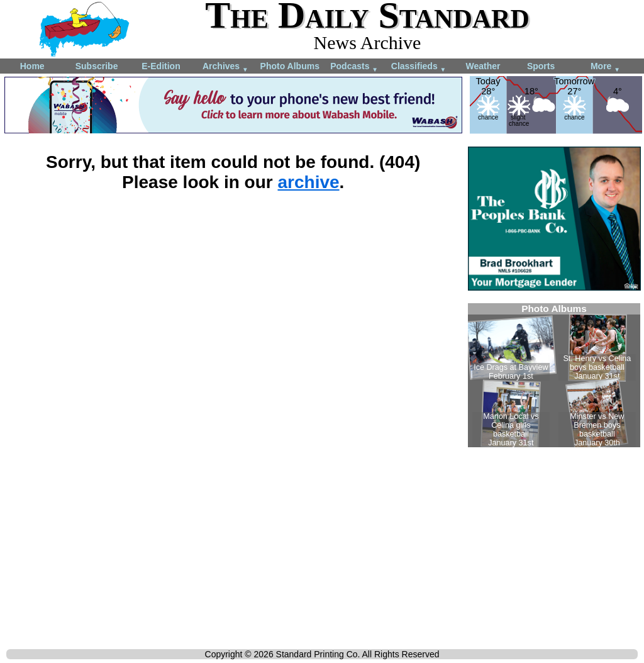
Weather (483, 66)
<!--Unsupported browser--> (554, 375)
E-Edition (161, 66)
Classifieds (419, 67)
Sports (541, 66)
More (605, 67)
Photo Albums (290, 66)
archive (308, 182)
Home (32, 66)
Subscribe (97, 66)
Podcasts (354, 67)
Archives (225, 67)
